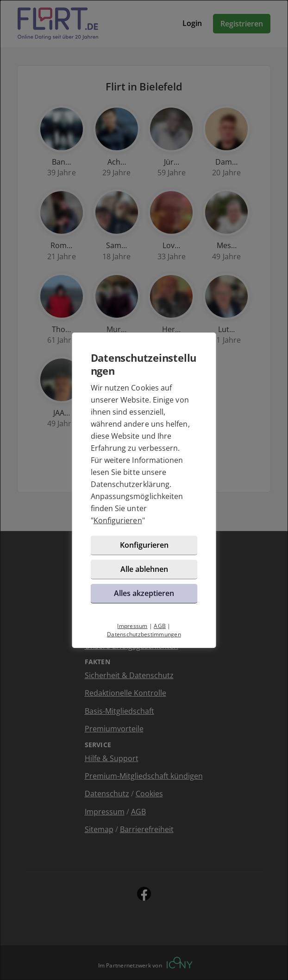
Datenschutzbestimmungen (144, 634)
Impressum (132, 626)
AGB (160, 626)
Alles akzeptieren (144, 593)
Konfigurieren (118, 520)
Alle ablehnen (144, 569)
